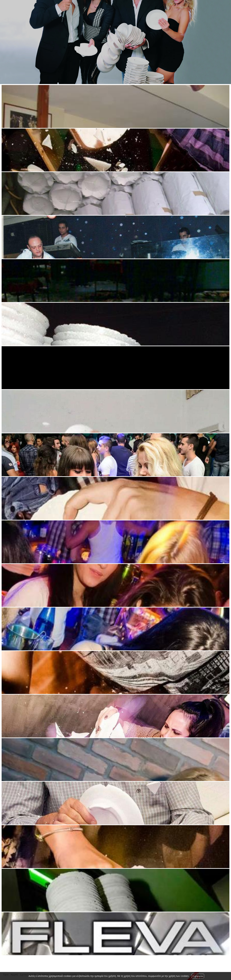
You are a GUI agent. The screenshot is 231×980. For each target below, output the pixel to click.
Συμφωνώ (198, 976)
